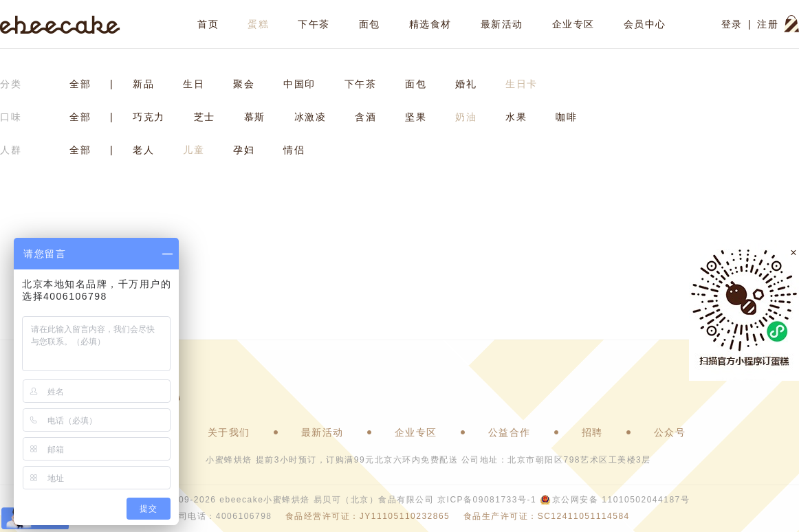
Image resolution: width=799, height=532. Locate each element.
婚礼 (466, 84)
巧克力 (149, 117)
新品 (143, 84)
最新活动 (502, 24)
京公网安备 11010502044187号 (621, 500)
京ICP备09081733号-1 (487, 500)
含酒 (365, 117)
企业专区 (573, 24)
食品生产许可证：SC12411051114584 (547, 516)
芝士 (205, 117)
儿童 (194, 150)
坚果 (416, 117)
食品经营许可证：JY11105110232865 (368, 516)
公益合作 (510, 432)
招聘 (592, 432)
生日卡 (522, 84)
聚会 (244, 84)
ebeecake (60, 24)
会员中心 (645, 24)
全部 (80, 84)
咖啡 (566, 117)
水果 (516, 117)
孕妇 (244, 150)
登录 (732, 24)
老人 (143, 150)
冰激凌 (310, 117)
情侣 (294, 150)
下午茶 (314, 24)
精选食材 (430, 24)
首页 (208, 24)
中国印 (299, 84)
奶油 (466, 117)
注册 (768, 24)
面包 (370, 24)
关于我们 (229, 432)
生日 (194, 84)
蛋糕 (258, 24)
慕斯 (255, 117)
